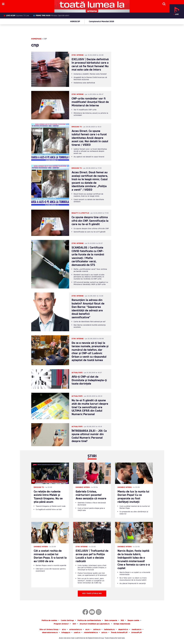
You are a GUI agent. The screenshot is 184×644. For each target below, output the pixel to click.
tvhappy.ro (66, 633)
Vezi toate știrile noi (92, 594)
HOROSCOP (75, 22)
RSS (122, 621)
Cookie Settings (67, 621)
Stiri (74, 624)
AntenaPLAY (137, 633)
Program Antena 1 (61, 624)
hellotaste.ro (109, 630)
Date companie (111, 621)
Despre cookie (133, 621)
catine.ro (97, 630)
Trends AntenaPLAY (119, 633)
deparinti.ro (123, 630)
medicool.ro (137, 630)
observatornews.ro (50, 633)
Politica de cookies (49, 621)
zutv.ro (104, 633)
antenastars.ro (76, 630)
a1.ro (64, 630)
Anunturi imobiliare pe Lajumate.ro (95, 624)
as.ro (87, 630)
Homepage (36, 39)
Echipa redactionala (122, 624)
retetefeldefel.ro (91, 633)
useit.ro (77, 633)
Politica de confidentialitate (89, 621)
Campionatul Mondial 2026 (101, 22)
